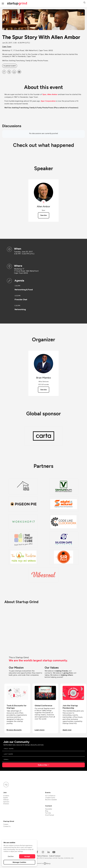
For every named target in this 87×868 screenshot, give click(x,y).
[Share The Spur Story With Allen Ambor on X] (9, 72)
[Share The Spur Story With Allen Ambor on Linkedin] (14, 72)
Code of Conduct (55, 856)
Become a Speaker (51, 800)
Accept (27, 856)
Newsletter (49, 809)
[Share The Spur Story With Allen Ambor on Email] (19, 72)
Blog (47, 811)
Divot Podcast (50, 815)
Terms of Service (42, 856)
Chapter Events (50, 798)
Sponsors (6, 802)
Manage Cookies (19, 862)
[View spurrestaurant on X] (43, 202)
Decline (11, 856)
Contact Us (7, 826)
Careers (6, 824)
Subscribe (43, 765)
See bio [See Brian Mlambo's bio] (44, 390)
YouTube (48, 813)
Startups (6, 800)
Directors (6, 804)
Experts (6, 798)
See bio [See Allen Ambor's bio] (44, 215)
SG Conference (50, 796)
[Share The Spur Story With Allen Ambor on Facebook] (4, 72)
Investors (6, 796)
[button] (84, 3)
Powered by (43, 863)
